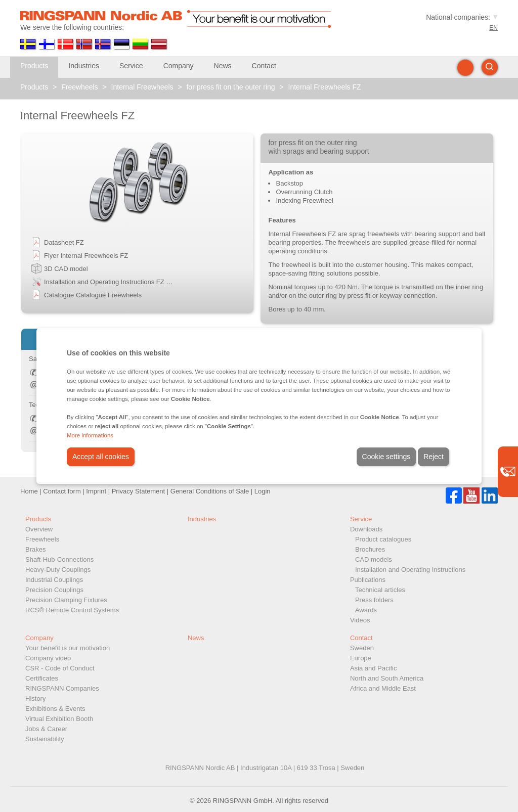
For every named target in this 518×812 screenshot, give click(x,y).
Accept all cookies (101, 457)
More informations (90, 435)
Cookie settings (386, 457)
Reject (434, 457)
